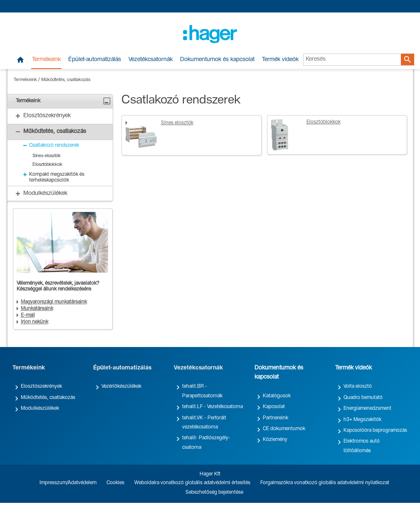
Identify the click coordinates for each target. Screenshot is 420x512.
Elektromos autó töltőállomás (362, 446)
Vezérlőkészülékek (121, 386)
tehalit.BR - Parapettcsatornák (202, 391)
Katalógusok (277, 396)
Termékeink (46, 60)
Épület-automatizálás (95, 60)
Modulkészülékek (40, 409)
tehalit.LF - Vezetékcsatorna (212, 407)
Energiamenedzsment (367, 409)
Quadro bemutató (363, 398)
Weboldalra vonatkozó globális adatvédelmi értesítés (192, 483)
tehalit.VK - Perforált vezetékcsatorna (204, 423)
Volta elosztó (358, 386)
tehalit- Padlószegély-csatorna (206, 443)
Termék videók (280, 60)
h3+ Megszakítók (362, 420)
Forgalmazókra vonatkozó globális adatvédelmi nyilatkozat (325, 483)
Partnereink (275, 418)
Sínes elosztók (177, 123)
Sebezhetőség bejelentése (214, 492)
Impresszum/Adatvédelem (68, 483)
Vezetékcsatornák (151, 60)
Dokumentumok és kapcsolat (217, 60)
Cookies (115, 483)
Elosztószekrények (41, 386)
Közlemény (275, 440)
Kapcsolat (274, 407)
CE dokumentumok (284, 429)
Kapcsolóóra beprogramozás (375, 431)
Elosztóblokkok (324, 122)
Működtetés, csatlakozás (66, 80)
